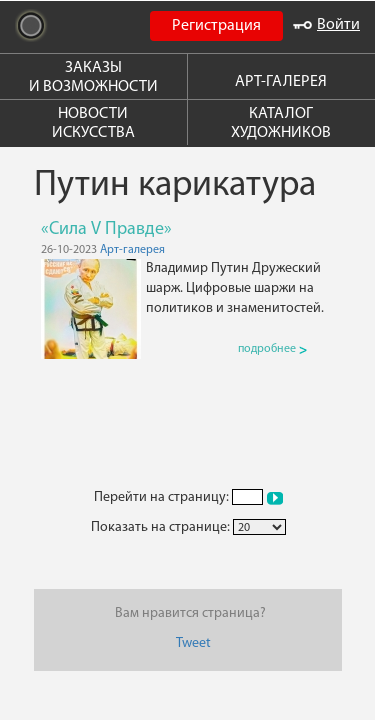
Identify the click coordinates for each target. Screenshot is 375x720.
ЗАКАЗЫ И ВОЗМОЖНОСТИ (93, 77)
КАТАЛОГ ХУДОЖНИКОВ (281, 123)
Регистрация (216, 26)
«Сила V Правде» (106, 229)
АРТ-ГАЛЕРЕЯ (281, 82)
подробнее (272, 349)
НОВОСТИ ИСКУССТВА (93, 123)
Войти (326, 25)
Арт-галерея (132, 250)
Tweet (193, 643)
